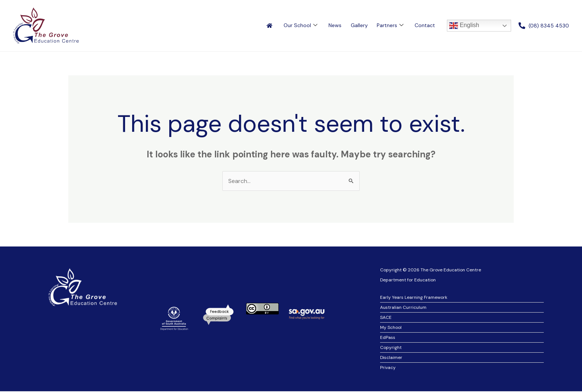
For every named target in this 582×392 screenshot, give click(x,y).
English (464, 26)
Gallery (359, 25)
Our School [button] (301, 25)
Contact (425, 25)
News (335, 25)
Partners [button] (390, 25)
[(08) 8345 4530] (522, 26)
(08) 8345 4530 (549, 26)
